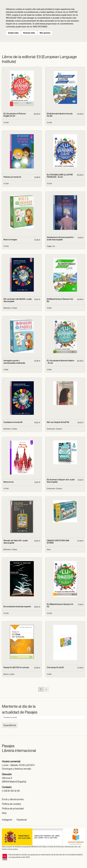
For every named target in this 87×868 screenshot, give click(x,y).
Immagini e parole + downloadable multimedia (14, 362)
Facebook (22, 820)
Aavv (49, 549)
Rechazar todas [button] (29, 33)
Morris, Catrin (9, 674)
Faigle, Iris (51, 246)
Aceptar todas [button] (13, 33)
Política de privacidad (13, 809)
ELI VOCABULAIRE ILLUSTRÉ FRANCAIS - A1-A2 (60, 176)
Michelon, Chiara (10, 308)
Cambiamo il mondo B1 (13, 422)
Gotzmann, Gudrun (54, 429)
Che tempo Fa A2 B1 (55, 667)
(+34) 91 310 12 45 (11, 791)
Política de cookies (11, 804)
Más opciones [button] (45, 33)
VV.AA (6, 123)
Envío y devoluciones (13, 799)
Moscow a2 (9, 482)
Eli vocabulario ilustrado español (17, 607)
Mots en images (10, 240)
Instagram (7, 820)
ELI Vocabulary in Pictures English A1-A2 (15, 115)
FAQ (4, 813)
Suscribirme (10, 725)
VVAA (49, 308)
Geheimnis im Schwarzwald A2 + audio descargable (61, 238)
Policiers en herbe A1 (12, 177)
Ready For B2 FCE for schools (16, 667)
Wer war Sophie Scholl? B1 (58, 422)
